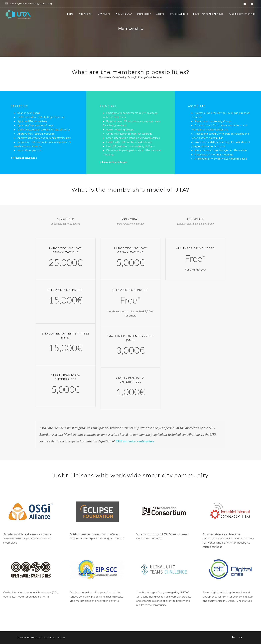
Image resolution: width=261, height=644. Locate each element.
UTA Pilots (104, 14)
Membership (144, 14)
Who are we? (86, 14)
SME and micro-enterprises (135, 441)
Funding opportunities (242, 14)
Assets (160, 14)
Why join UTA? (124, 14)
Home (70, 14)
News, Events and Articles (208, 14)
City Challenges (179, 14)
